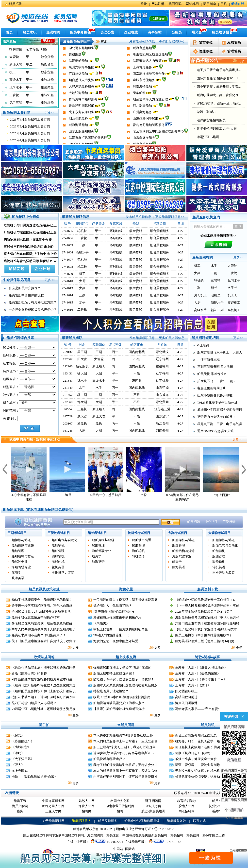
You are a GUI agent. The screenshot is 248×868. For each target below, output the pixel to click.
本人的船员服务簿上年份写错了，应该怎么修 (125, 741)
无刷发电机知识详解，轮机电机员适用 (202, 771)
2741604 (67, 252)
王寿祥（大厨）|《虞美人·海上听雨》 (201, 667)
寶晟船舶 (75, 69)
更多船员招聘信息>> (170, 217)
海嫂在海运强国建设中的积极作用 (117, 617)
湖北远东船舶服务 (82, 63)
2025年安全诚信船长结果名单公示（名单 (204, 611)
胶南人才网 (187, 806)
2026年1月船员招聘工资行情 (30, 140)
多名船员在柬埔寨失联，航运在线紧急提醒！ (44, 623)
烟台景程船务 (160, 231)
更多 (100, 42)
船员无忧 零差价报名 (212, 374)
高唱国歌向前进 (186, 697)
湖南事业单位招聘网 (120, 806)
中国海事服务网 (53, 801)
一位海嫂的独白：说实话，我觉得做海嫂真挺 (125, 600)
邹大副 (82, 402)
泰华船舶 (139, 108)
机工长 (82, 267)
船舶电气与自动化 (65, 540)
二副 (82, 245)
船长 (214, 288)
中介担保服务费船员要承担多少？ (33, 310)
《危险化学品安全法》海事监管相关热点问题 (44, 667)
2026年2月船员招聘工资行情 (30, 133)
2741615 (67, 302)
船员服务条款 (176, 821)
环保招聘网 (153, 801)
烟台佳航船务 (78, 133)
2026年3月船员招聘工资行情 (30, 126)
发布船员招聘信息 (142, 42)
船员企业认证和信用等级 (142, 821)
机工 (13, 72)
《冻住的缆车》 (23, 741)
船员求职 (30, 32)
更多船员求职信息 (172, 338)
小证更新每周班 (208, 360)
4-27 (180, 359)
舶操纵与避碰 (21, 540)
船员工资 (20, 801)
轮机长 (82, 231)
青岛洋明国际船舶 (82, 120)
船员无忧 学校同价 (210, 70)
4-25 (180, 352)
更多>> (238, 338)
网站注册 (158, 4)
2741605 (67, 231)
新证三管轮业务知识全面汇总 (196, 735)
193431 (68, 373)
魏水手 (82, 381)
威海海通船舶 (78, 140)
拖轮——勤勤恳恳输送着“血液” (34, 777)
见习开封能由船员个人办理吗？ (34, 703)
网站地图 (192, 4)
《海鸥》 (18, 753)
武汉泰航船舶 (78, 76)
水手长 (232, 288)
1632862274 (106, 842)
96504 (68, 409)
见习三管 (16, 103)
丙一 (115, 352)
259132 (68, 352)
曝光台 (197, 32)
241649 (68, 388)
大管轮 (14, 57)
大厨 (82, 281)
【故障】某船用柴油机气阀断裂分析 (119, 709)
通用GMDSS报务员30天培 (216, 431)
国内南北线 (137, 352)
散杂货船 (47, 57)
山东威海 (162, 395)
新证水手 (217, 303)
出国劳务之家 (120, 801)
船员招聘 (15, 4)
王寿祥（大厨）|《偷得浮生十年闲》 (201, 679)
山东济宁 (162, 416)
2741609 (67, 274)
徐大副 (82, 373)
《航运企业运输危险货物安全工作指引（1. (205, 600)
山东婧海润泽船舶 (146, 133)
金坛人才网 (153, 806)
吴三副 (82, 352)
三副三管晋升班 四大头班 (215, 367)
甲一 (29, 72)
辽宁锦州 (162, 359)
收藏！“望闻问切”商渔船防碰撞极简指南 (122, 697)
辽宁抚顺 (162, 381)
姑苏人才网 (87, 801)
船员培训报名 (222, 32)
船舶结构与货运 (23, 556)
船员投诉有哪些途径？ (109, 759)
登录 (144, 4)
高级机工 (234, 310)
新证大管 (16, 64)
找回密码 (175, 4)
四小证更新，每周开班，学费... (219, 112)
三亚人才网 (53, 811)
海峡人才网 (87, 806)
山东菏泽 (162, 388)
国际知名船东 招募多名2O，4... (219, 103)
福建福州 (162, 366)
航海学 (16, 573)
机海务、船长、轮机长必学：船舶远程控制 (206, 741)
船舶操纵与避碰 (23, 545)
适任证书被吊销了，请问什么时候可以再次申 (44, 697)
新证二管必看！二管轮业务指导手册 (201, 765)
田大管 (82, 359)
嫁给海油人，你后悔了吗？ (113, 606)
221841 (68, 381)
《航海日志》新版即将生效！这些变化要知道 (44, 685)
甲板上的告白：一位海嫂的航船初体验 (121, 629)
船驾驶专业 (20, 562)
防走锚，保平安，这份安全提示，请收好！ (124, 679)
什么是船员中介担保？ (25, 288)
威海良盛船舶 (142, 63)
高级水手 (16, 80)
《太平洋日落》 (23, 759)
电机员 (82, 259)
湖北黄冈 (162, 402)
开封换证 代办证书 (210, 78)
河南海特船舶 (142, 101)
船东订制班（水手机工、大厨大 (220, 352)
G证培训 (203, 345)
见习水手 (16, 87)
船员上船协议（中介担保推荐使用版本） (204, 635)
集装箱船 (47, 80)
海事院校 (155, 32)
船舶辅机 (58, 545)
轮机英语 (58, 567)
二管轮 (82, 310)
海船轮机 (58, 562)
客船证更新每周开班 (212, 388)
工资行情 (229, 522)
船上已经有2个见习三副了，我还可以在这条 (125, 747)
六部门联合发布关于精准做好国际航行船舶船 (207, 623)
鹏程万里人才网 (53, 806)
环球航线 (116, 231)
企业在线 (131, 32)
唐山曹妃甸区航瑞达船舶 (150, 69)
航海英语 (18, 578)
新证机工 (234, 303)
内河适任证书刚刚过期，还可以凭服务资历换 (44, 709)
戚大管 (82, 416)
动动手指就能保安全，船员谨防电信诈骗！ (42, 600)
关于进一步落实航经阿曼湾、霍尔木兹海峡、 (44, 606)
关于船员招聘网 (53, 821)
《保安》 (18, 735)
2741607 (67, 259)
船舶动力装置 (142, 540)
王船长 (82, 409)
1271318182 (164, 842)
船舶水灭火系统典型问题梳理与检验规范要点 (125, 685)
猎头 (20, 811)
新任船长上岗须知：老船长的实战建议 (202, 747)
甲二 (29, 57)
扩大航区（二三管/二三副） (217, 381)
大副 (82, 288)
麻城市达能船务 (144, 95)
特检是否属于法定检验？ (111, 691)
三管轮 (14, 95)
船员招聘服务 (81, 821)
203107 (68, 423)
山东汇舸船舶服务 (82, 50)
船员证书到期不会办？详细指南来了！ (39, 635)
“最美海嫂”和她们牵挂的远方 (114, 611)
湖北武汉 (162, 352)
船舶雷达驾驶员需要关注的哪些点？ (119, 703)
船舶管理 (18, 551)
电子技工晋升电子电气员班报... (219, 95)
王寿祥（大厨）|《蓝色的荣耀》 (198, 673)
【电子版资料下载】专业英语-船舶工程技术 (206, 629)
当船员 (177, 32)
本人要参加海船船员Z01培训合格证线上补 (123, 735)
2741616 (67, 310)
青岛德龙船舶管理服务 (149, 140)
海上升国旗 (20, 771)
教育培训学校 (187, 801)
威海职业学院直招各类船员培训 (220, 410)
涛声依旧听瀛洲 (186, 703)
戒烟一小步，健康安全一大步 (196, 759)
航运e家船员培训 (153, 811)
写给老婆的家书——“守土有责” (197, 709)
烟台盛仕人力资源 (82, 95)
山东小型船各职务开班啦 (215, 395)
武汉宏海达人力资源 (147, 76)
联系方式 (199, 821)
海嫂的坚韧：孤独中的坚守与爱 (116, 641)
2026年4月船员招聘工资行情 (30, 119)
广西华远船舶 (78, 88)
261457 (68, 395)
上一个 (5, 469)
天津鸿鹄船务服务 (82, 101)
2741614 (67, 295)
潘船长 (82, 423)
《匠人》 (18, 765)
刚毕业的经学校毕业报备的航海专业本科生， (44, 679)
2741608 (67, 267)
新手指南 (210, 4)
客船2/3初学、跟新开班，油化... (219, 129)
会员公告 (107, 32)
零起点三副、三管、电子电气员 (220, 424)
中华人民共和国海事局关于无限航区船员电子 (44, 629)
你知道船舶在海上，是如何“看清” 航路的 (122, 667)
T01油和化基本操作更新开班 (217, 402)
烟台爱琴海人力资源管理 (150, 114)
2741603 (67, 245)
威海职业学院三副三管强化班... (219, 120)
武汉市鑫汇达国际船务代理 (88, 56)
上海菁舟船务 (142, 82)
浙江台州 (162, 423)
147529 (68, 416)
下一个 (244, 469)
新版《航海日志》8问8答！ (194, 753)
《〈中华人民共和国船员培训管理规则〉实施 (207, 606)
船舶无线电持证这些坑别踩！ (114, 673)
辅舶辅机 (58, 556)
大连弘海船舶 (78, 108)
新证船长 (82, 366)
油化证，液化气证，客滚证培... (219, 87)
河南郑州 (162, 431)
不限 (137, 359)
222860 (68, 402)
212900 (68, 366)
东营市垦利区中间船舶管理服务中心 (158, 50)
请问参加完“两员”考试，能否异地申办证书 (124, 753)
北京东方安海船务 (82, 127)
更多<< (50, 113)
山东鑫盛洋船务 (144, 56)
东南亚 (137, 381)
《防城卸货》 (21, 747)
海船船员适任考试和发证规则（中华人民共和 (207, 617)
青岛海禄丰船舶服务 (83, 114)
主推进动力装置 (63, 573)
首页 (9, 32)
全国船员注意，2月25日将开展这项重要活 (41, 611)
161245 (68, 431)
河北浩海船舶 (142, 120)
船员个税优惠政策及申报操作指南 (36, 617)
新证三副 (217, 310)
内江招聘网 (187, 811)
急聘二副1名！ (207, 137)
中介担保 (211, 522)
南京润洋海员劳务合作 (149, 88)
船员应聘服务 (108, 821)
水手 (82, 302)
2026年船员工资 (214, 835)
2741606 (67, 238)
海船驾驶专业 (21, 567)
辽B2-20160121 (165, 829)
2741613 (67, 288)
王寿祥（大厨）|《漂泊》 (193, 685)
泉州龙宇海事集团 (82, 82)
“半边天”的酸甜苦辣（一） (112, 635)
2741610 (67, 281)
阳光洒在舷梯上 (186, 691)
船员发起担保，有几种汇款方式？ (33, 302)
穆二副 (82, 395)
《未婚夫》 (101, 623)
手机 (224, 4)
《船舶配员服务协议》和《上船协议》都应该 (44, 691)
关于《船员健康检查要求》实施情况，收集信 (44, 641)
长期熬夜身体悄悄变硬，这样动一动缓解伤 (206, 777)
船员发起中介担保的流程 (26, 295)
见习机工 (200, 295)
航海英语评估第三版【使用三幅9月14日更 (205, 641)
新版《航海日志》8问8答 (29, 673)
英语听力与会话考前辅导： (216, 417)
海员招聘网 (20, 806)
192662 (68, 359)
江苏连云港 (162, 409)
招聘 (120, 811)
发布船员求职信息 (142, 338)
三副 (82, 295)
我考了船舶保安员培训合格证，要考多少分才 (125, 765)
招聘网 (87, 811)
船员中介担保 (80, 32)
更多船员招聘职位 (172, 42)
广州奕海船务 (142, 127)
